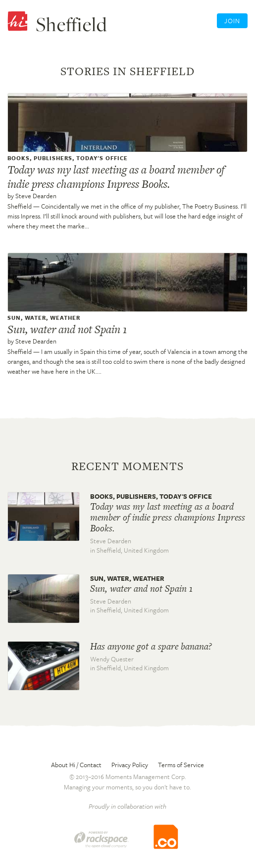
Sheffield (20, 206)
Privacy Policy (130, 765)
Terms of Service (181, 765)
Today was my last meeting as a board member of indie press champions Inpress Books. (116, 177)
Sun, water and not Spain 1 (67, 329)
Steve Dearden (36, 196)
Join (232, 21)
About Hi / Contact (76, 765)
